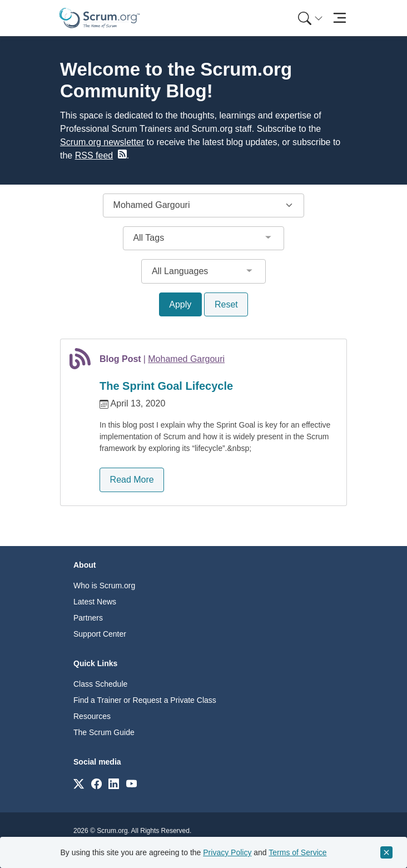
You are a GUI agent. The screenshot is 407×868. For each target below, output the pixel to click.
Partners (88, 618)
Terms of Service (297, 852)
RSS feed (94, 155)
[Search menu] (310, 18)
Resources (92, 716)
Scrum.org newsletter (102, 142)
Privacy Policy (227, 852)
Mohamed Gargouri (186, 359)
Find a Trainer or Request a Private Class (145, 700)
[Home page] (100, 18)
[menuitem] (309, 18)
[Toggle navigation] (339, 18)
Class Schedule (100, 684)
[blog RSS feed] (121, 154)
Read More (132, 480)
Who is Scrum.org (104, 586)
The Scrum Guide (104, 732)
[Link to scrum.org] (79, 783)
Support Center (100, 634)
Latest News (95, 602)
